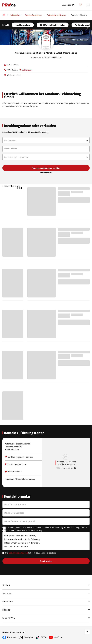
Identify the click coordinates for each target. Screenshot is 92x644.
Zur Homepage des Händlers (19, 457)
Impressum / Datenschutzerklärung (20, 479)
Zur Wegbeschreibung (16, 464)
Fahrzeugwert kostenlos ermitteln (46, 168)
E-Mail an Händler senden (53, 25)
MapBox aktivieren (67, 468)
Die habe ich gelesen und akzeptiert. (31, 553)
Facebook (12, 637)
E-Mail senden (13, 65)
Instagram (29, 637)
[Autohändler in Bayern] (33, 15)
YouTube (58, 637)
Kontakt (6, 25)
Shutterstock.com (81, 40)
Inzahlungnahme (23, 25)
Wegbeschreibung (14, 75)
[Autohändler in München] (56, 15)
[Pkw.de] (4, 15)
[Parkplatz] (80, 5)
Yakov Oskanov (65, 40)
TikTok (44, 637)
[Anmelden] (68, 5)
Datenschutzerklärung (18, 553)
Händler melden (13, 472)
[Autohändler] (15, 15)
